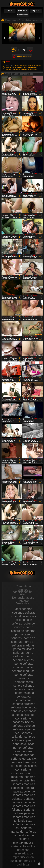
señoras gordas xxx (24, 759)
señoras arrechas (24, 704)
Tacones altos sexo (21, 67)
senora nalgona (24, 693)
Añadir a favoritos (24, 56)
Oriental (30, 66)
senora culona (24, 689)
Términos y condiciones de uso (23, 592)
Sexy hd (12, 67)
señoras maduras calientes (23, 779)
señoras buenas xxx (24, 707)
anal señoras (24, 609)
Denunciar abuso (23, 598)
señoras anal (24, 700)
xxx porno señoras (31, 69)
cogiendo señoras (24, 613)
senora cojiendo (24, 686)
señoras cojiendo (24, 726)
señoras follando (24, 755)
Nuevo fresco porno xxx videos (23, 13)
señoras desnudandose (23, 749)
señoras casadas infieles (23, 720)
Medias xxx (24, 66)
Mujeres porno (22, 4)
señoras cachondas (24, 711)
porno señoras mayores (24, 676)
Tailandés (30, 67)
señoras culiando (22, 735)
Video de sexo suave (18, 69)
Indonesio (17, 66)
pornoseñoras (24, 682)
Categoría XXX (36, 11)
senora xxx (24, 696)
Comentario (23, 586)
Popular (10, 11)
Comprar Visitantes (23, 602)
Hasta (39, 864)
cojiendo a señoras (24, 616)
